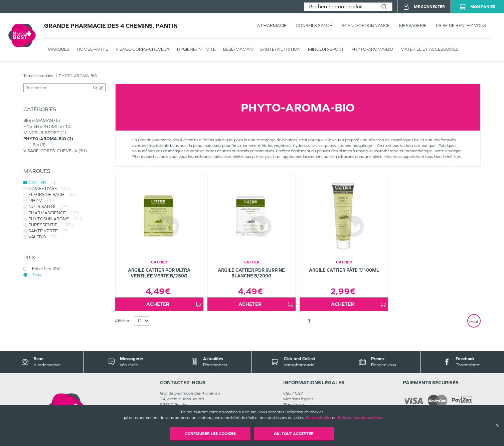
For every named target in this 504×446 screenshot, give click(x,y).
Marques (59, 49)
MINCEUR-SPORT (326, 49)
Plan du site (294, 405)
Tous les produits (38, 76)
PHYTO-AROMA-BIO (372, 49)
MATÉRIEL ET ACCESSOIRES (430, 49)
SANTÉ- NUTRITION (280, 49)
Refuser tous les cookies (360, 418)
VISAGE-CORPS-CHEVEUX (143, 49)
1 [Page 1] (309, 321)
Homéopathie (93, 49)
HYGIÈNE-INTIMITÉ (196, 49)
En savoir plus (318, 418)
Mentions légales (298, 399)
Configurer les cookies (210, 434)
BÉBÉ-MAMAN (238, 49)
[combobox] (340, 7)
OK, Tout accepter (294, 434)
